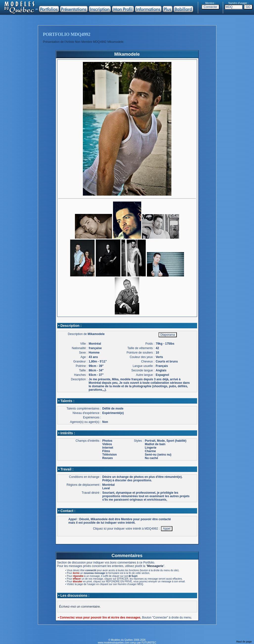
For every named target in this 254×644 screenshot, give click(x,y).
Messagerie (155, 566)
